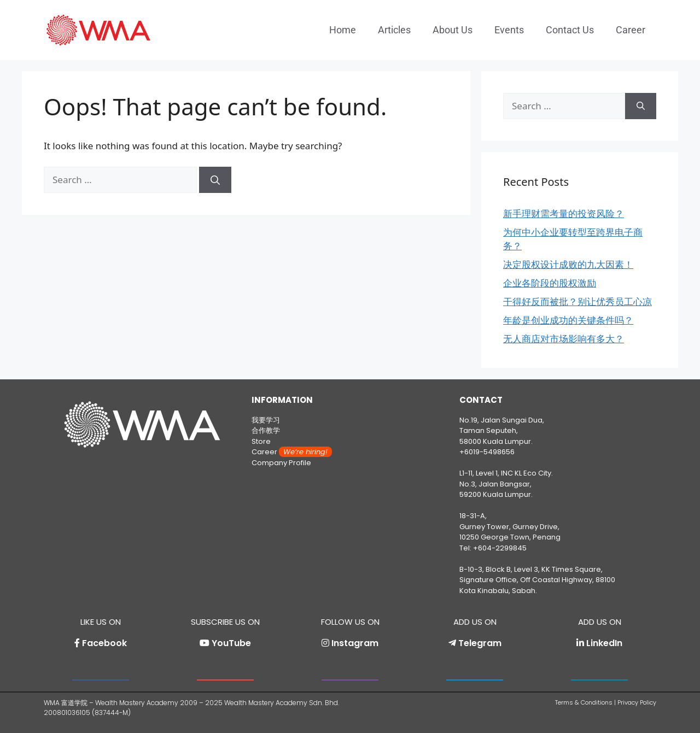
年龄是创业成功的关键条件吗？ (568, 320)
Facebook (104, 643)
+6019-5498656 (487, 452)
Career (631, 30)
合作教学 (266, 430)
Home (343, 30)
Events (509, 30)
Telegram (480, 643)
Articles (394, 30)
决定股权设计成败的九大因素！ (568, 264)
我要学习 (266, 420)
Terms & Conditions (584, 702)
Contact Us (570, 30)
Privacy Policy (637, 702)
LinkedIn (604, 643)
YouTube (231, 643)
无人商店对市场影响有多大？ (564, 339)
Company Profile (281, 463)
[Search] (215, 180)
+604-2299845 (500, 548)
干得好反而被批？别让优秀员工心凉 (577, 301)
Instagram (355, 643)
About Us (453, 30)
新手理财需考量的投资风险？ (564, 213)
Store (261, 441)
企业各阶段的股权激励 (550, 283)
